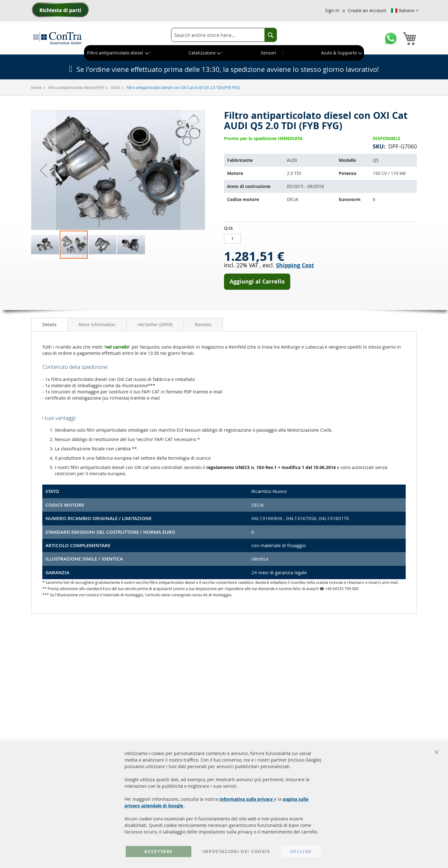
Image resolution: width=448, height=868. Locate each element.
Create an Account (367, 10)
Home (37, 87)
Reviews (203, 324)
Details (49, 324)
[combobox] (224, 35)
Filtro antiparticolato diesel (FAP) (77, 87)
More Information (97, 324)
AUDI (116, 87)
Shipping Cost (295, 265)
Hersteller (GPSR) (155, 324)
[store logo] (58, 38)
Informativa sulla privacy (247, 799)
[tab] (49, 324)
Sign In (332, 10)
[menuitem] (117, 53)
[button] (405, 11)
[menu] (224, 53)
